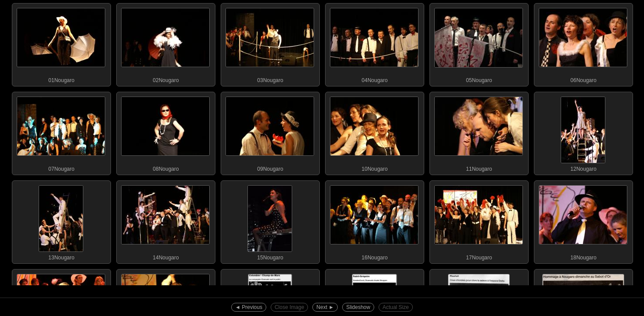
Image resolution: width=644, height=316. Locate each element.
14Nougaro (165, 221)
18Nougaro (583, 221)
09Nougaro (270, 132)
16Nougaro (374, 221)
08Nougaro (165, 132)
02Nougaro (165, 43)
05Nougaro (479, 43)
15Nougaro (270, 221)
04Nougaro (374, 43)
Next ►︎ (325, 307)
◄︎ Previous (249, 307)
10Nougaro (374, 132)
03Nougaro (270, 43)
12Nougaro (583, 132)
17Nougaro (479, 221)
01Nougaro (61, 43)
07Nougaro (61, 132)
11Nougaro (479, 132)
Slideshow (358, 307)
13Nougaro (61, 221)
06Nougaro (583, 43)
